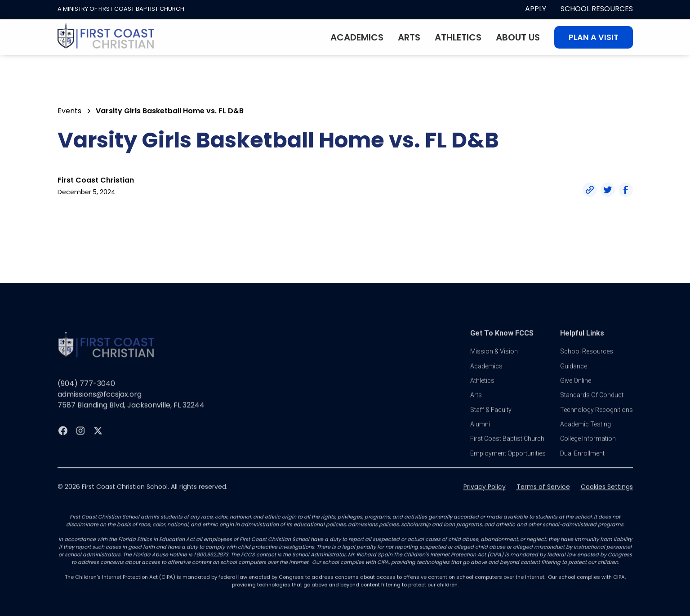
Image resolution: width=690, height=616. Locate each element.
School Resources (597, 9)
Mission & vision (494, 361)
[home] (106, 37)
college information (588, 448)
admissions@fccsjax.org (100, 404)
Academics (357, 37)
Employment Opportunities (508, 463)
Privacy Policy (485, 496)
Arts (409, 37)
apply (536, 9)
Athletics (458, 37)
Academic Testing (585, 434)
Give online (576, 390)
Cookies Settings (607, 496)
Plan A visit (594, 37)
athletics (482, 390)
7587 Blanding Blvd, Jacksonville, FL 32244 (131, 415)
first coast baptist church (507, 448)
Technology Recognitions (597, 419)
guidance (574, 375)
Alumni (480, 434)
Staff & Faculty (491, 419)
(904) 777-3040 (86, 393)
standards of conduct (592, 405)
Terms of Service (543, 496)
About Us (518, 37)
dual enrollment (582, 463)
